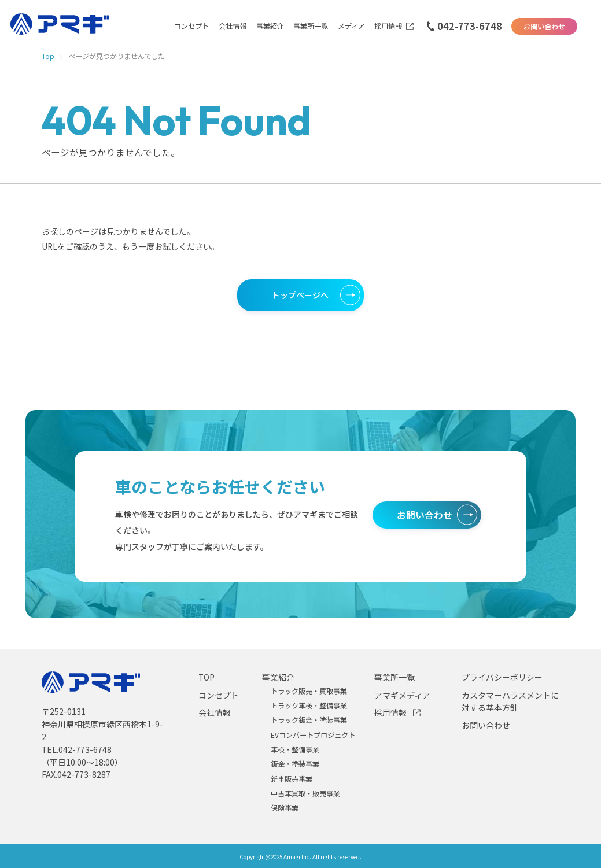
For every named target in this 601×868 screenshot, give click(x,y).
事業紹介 (270, 26)
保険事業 (285, 808)
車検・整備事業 (295, 749)
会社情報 (233, 26)
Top (48, 56)
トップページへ (300, 295)
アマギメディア (402, 695)
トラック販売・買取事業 (309, 691)
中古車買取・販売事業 (305, 793)
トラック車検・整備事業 (309, 706)
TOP (207, 677)
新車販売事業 (292, 779)
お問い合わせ (544, 27)
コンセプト (191, 26)
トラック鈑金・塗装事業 (309, 720)
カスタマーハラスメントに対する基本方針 (510, 701)
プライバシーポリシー (502, 677)
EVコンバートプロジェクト (313, 735)
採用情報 (388, 26)
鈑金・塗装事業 (295, 764)
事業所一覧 (311, 26)
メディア (351, 26)
